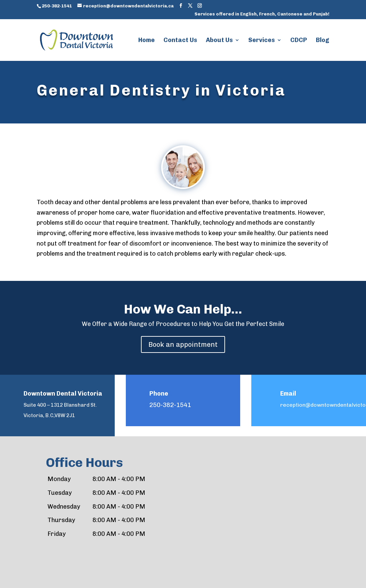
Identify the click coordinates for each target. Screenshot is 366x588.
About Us (219, 41)
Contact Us (180, 41)
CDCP (299, 41)
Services (262, 41)
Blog (323, 41)
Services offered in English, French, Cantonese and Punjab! (262, 14)
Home (147, 41)
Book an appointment (183, 344)
